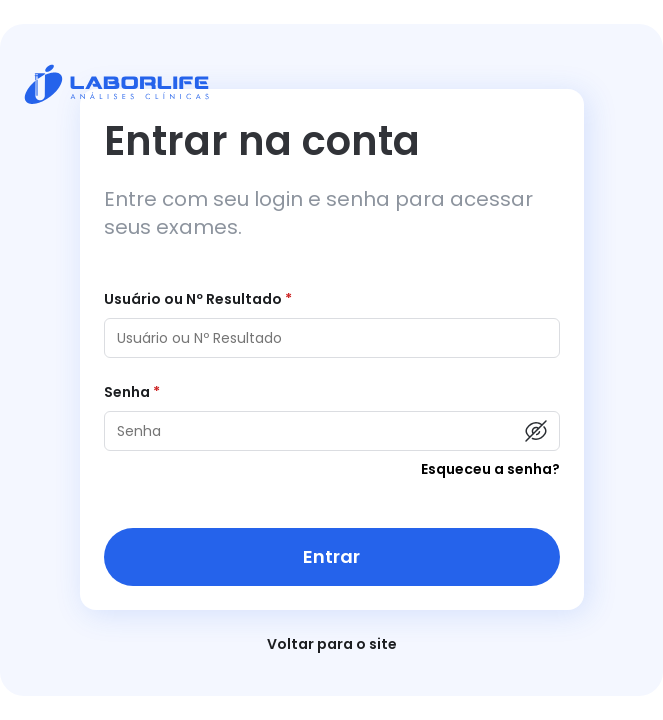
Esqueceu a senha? (490, 469)
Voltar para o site (332, 644)
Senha (132, 392)
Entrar (331, 556)
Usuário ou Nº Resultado (198, 299)
